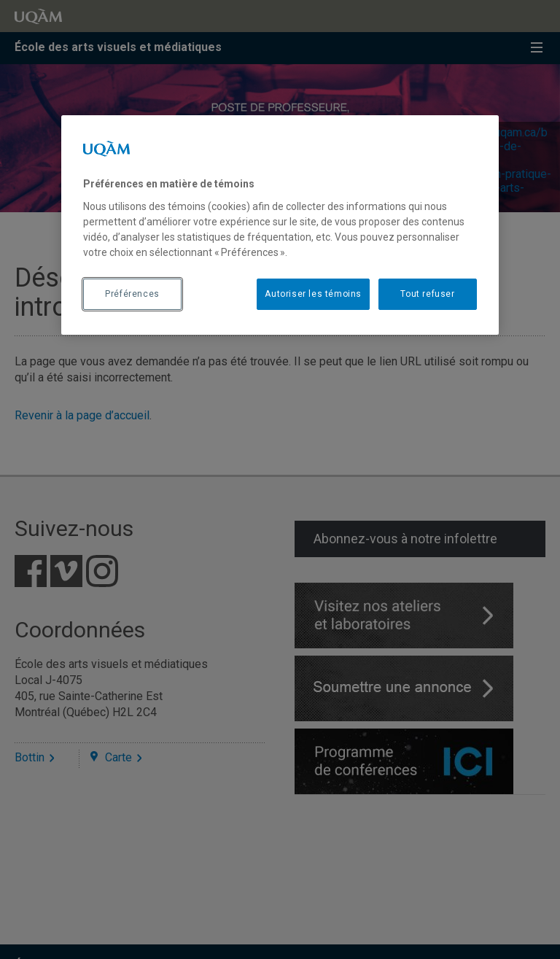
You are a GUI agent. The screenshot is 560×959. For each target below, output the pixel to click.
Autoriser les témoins (313, 294)
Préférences (132, 294)
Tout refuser (427, 294)
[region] (280, 225)
